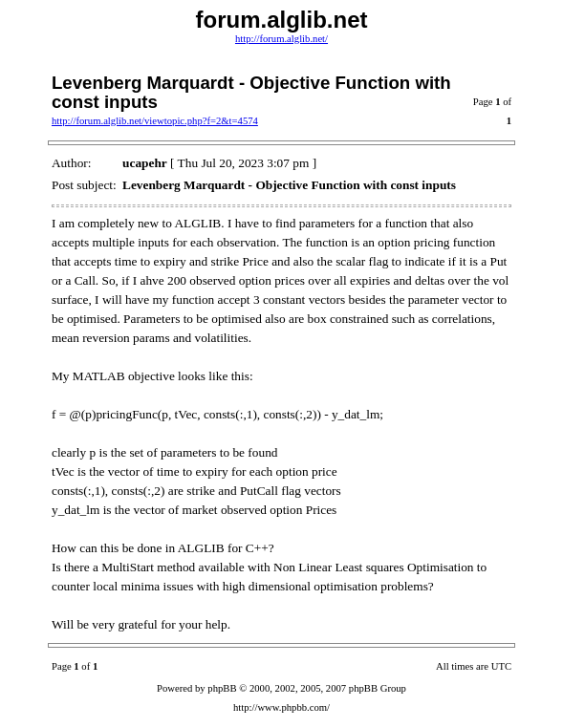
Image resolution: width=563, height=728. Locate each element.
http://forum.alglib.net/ (281, 39)
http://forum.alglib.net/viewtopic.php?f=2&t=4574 (155, 121)
